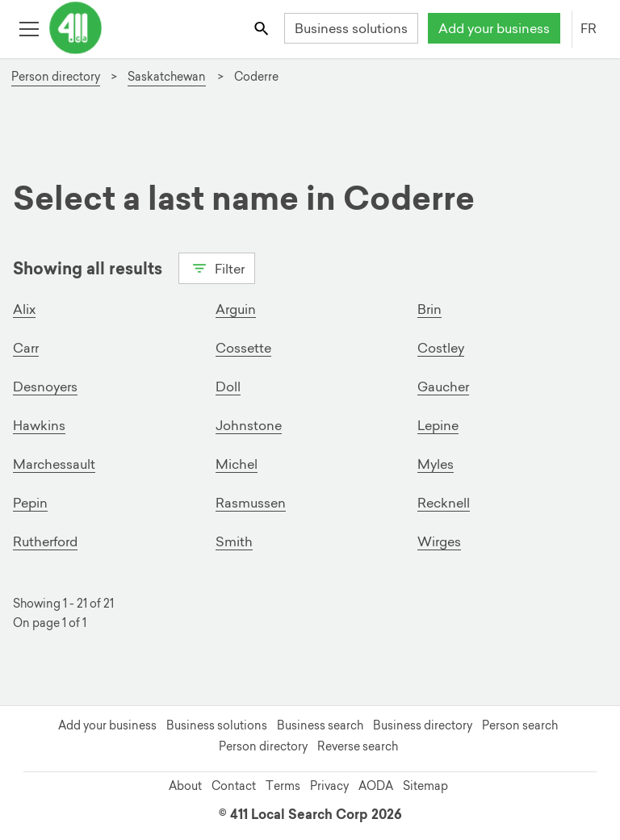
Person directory (263, 746)
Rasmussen (251, 503)
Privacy (329, 786)
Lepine (438, 425)
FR (589, 28)
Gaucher (443, 387)
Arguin (236, 309)
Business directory (423, 725)
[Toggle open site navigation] (29, 28)
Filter (217, 267)
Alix (24, 309)
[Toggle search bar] (263, 28)
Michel (237, 464)
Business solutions (351, 28)
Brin (429, 309)
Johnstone (249, 425)
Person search (520, 725)
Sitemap (425, 786)
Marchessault (54, 464)
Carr (26, 348)
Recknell (444, 503)
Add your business (494, 28)
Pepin (30, 503)
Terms (283, 786)
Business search (320, 725)
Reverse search (358, 746)
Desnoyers (45, 387)
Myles (436, 464)
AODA (376, 786)
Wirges (439, 541)
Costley (441, 348)
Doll (228, 387)
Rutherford (45, 541)
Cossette (243, 348)
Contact (234, 786)
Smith (234, 541)
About (185, 786)
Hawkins (39, 425)
